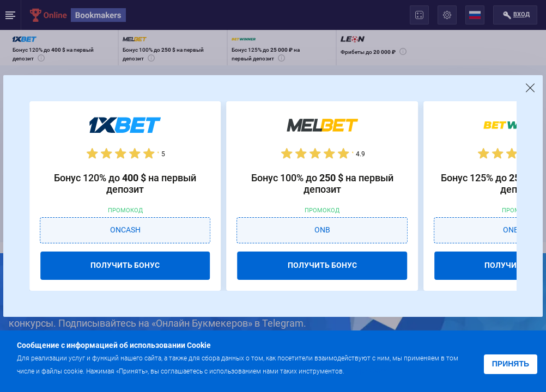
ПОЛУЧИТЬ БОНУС (125, 265)
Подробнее (368, 370)
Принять (511, 364)
